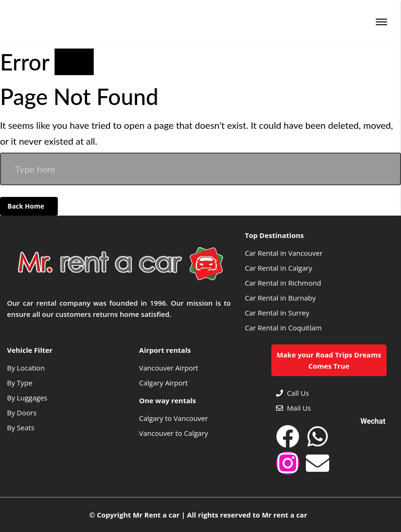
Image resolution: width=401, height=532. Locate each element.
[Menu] (381, 22)
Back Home (27, 206)
